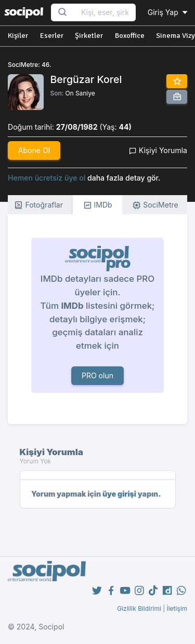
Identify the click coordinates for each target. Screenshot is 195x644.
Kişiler (18, 36)
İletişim (177, 608)
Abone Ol (34, 150)
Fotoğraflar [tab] (38, 205)
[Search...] (105, 13)
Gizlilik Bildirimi (139, 608)
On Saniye (80, 93)
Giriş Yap (168, 12)
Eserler (52, 36)
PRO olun (97, 375)
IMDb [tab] (98, 205)
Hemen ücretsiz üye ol (47, 178)
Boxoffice (130, 36)
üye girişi (119, 494)
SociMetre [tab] (155, 205)
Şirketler (89, 36)
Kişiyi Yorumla (158, 150)
